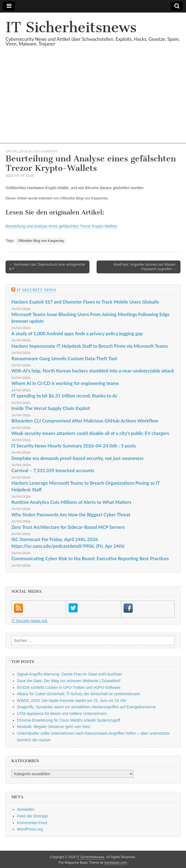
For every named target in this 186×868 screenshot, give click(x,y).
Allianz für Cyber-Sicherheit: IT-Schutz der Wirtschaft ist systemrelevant (78, 694)
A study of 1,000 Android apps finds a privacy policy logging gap (77, 333)
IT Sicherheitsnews (71, 27)
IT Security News (36, 290)
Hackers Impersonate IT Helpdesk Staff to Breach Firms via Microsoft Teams (90, 346)
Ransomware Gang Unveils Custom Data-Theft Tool (64, 358)
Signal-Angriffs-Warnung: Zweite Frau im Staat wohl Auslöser (70, 674)
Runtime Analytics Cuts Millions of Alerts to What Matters (71, 502)
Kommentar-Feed (32, 823)
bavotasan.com (116, 863)
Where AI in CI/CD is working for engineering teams (65, 383)
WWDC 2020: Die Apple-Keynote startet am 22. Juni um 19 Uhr (72, 701)
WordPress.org (30, 829)
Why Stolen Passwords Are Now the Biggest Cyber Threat (71, 515)
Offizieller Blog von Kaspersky (32, 151)
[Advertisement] (93, 104)
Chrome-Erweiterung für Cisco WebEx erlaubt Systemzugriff (69, 720)
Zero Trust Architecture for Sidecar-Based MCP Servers (68, 527)
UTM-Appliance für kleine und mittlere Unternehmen (62, 714)
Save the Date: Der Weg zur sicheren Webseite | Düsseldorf (69, 681)
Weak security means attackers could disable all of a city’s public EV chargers (90, 433)
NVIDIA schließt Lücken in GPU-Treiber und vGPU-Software (69, 687)
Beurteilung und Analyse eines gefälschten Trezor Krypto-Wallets (61, 226)
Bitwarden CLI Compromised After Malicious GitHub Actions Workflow (85, 421)
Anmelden (26, 809)
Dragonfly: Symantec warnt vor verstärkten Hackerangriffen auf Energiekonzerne (86, 707)
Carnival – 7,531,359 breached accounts (53, 470)
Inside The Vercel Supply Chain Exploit (51, 408)
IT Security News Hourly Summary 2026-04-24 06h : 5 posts (74, 446)
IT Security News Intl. (30, 621)
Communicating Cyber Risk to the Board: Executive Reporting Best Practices (90, 558)
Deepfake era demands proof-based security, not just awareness (77, 458)
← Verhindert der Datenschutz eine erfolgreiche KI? (47, 267)
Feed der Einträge (32, 816)
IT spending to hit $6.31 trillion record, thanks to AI (64, 396)
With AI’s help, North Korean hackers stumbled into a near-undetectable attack (93, 371)
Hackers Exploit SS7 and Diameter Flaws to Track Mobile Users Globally (85, 302)
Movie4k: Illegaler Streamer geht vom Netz (54, 727)
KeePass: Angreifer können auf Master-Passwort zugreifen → (145, 267)
